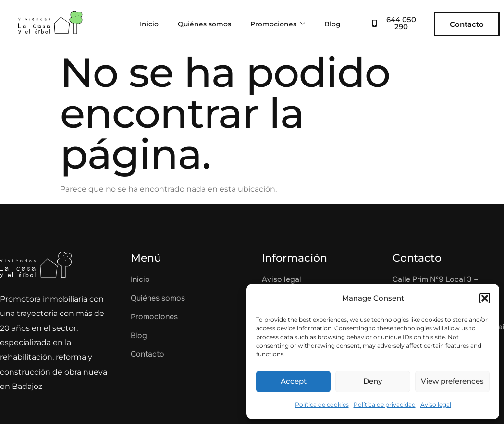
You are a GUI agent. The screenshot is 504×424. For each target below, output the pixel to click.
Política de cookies (322, 405)
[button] (485, 298)
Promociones (278, 24)
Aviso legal (436, 405)
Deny (373, 381)
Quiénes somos (204, 24)
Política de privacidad (385, 405)
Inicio (149, 24)
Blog (332, 24)
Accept (294, 381)
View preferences (452, 381)
